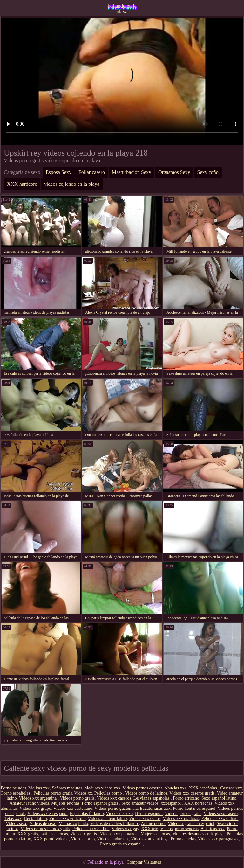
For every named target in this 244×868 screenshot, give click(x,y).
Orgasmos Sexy (174, 172)
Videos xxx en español (47, 813)
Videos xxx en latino (67, 819)
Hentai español (149, 813)
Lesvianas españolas (152, 798)
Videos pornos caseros (142, 788)
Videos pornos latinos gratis (45, 829)
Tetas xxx (13, 819)
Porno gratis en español (122, 844)
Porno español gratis (100, 803)
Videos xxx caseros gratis (192, 793)
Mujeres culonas (155, 834)
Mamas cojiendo (73, 824)
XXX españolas (203, 788)
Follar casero (92, 172)
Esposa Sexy (59, 172)
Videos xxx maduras (181, 819)
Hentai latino (35, 819)
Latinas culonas (54, 834)
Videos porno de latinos (146, 793)
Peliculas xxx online (220, 819)
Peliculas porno (109, 793)
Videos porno (83, 839)
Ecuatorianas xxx (155, 808)
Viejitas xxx (39, 788)
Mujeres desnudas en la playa (198, 834)
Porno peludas (13, 788)
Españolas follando (87, 813)
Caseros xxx (231, 788)
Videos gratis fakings (150, 839)
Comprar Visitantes (144, 862)
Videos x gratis (84, 834)
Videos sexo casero (221, 813)
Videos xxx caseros (114, 798)
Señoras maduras (67, 788)
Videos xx (83, 793)
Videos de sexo (119, 813)
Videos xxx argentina (38, 798)
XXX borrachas (198, 803)
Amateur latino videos (29, 803)
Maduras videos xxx (102, 788)
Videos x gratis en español (191, 824)
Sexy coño (208, 172)
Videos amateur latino (107, 819)
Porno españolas (16, 793)
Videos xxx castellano (73, 808)
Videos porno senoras (179, 829)
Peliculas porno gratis (53, 793)
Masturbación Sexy (132, 172)
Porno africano (186, 798)
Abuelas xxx (175, 788)
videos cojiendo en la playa (72, 184)
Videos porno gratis (77, 798)
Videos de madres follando (115, 824)
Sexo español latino (219, 798)
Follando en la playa (122, 8)
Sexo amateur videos (140, 803)
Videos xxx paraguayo (218, 839)
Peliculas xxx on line (91, 829)
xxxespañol (171, 803)
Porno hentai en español (194, 808)
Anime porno (153, 824)
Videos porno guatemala (116, 808)
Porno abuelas (183, 839)
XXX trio (149, 829)
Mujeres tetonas (65, 803)
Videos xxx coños (145, 819)
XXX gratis (27, 834)
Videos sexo (17, 824)
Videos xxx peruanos (119, 834)
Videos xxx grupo (35, 808)
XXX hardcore (22, 184)
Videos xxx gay (125, 829)
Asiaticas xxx (213, 829)
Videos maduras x (113, 839)
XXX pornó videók (51, 839)
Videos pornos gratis (183, 813)
